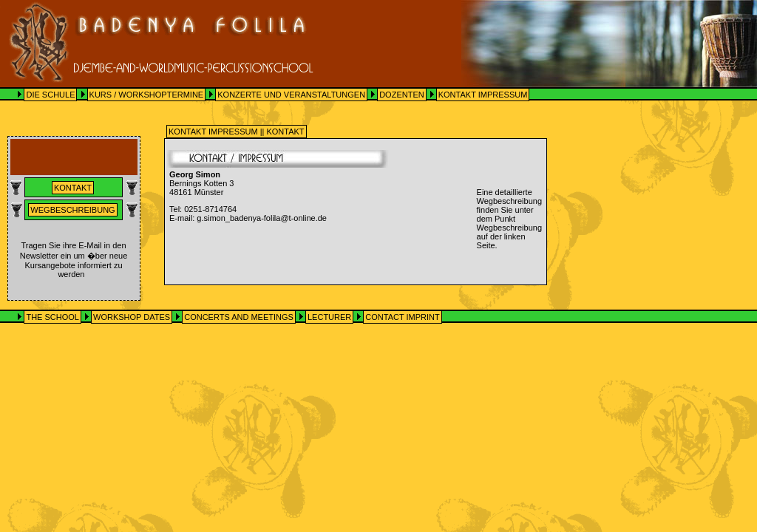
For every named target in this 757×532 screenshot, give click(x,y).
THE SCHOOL (52, 317)
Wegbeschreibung (72, 210)
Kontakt (73, 188)
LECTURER (329, 317)
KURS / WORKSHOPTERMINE (147, 95)
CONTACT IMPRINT (402, 317)
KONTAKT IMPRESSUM (483, 95)
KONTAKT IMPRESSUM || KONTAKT (237, 132)
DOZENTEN (402, 95)
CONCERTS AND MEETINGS (239, 317)
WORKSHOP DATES (132, 317)
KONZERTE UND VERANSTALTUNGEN (291, 95)
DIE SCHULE (50, 95)
